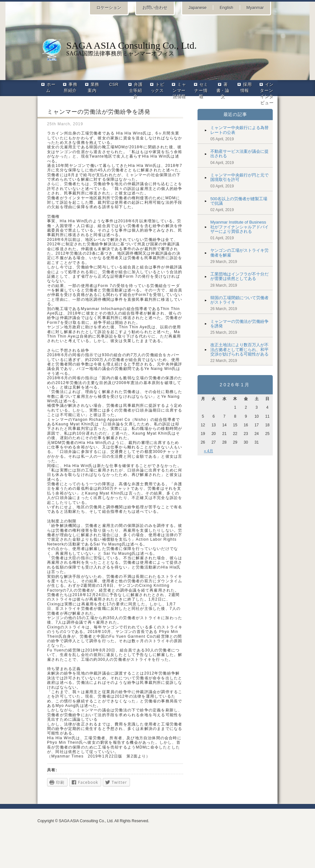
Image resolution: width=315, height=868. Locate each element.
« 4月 (209, 451)
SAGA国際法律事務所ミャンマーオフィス (157, 48)
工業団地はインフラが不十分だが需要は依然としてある (239, 276)
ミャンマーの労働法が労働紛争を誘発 (239, 324)
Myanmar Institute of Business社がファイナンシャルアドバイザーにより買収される (239, 227)
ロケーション (109, 8)
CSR (114, 84)
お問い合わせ (155, 8)
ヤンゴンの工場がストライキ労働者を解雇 (239, 253)
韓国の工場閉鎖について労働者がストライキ (239, 300)
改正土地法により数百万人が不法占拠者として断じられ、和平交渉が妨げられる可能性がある (239, 349)
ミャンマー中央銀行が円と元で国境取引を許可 (239, 177)
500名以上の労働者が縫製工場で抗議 (239, 201)
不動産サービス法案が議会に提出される (239, 154)
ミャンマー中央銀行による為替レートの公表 (239, 130)
